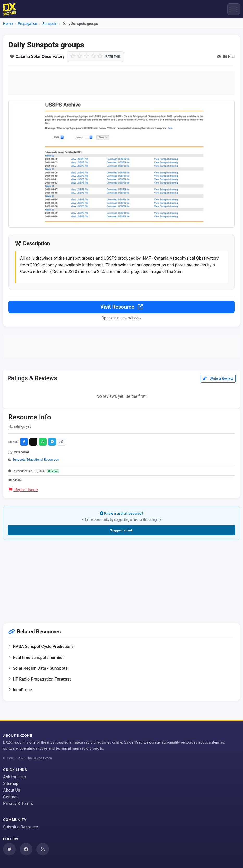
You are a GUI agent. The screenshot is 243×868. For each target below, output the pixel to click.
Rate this (113, 57)
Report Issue (23, 490)
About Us (12, 790)
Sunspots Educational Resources (36, 460)
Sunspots (50, 23)
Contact (10, 797)
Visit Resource (121, 308)
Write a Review (218, 379)
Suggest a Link (121, 531)
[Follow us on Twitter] (9, 849)
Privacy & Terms (18, 803)
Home (8, 23)
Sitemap (11, 783)
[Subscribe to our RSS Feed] (43, 849)
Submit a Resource (21, 827)
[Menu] (234, 9)
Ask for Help (15, 777)
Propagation (28, 23)
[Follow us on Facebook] (26, 849)
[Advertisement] (121, 83)
